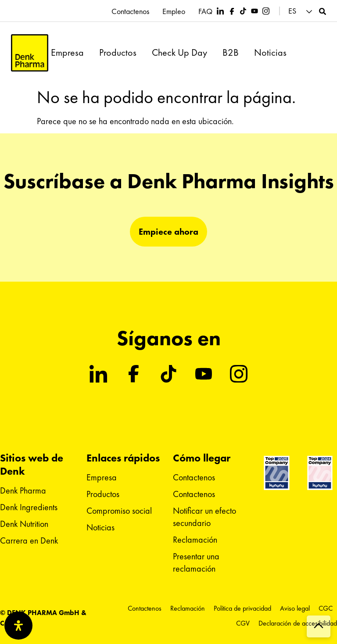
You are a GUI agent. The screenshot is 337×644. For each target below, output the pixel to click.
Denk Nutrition (24, 524)
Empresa (67, 53)
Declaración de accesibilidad (298, 623)
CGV (243, 623)
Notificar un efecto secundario (204, 517)
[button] (301, 11)
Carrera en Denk (29, 540)
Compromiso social (119, 511)
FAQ (205, 11)
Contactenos (130, 11)
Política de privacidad (242, 608)
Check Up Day (179, 53)
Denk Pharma (23, 490)
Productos (118, 53)
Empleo (174, 11)
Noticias (270, 53)
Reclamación (195, 540)
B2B (231, 53)
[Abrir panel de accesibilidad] (18, 626)
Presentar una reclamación (196, 562)
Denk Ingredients (29, 507)
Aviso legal (295, 608)
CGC (326, 608)
